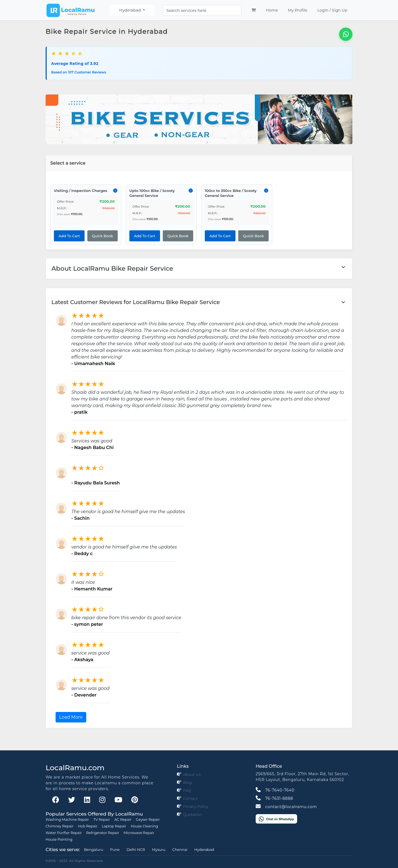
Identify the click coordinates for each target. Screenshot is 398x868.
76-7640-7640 (275, 790)
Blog (187, 782)
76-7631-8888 (274, 798)
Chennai (180, 849)
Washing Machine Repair (67, 820)
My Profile (298, 10)
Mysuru (159, 849)
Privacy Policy (196, 806)
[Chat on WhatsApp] (276, 819)
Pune (115, 849)
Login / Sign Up (332, 10)
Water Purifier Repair (64, 833)
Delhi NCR (136, 849)
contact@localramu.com (286, 807)
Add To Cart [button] (69, 236)
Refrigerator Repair (103, 833)
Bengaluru (94, 849)
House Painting (59, 839)
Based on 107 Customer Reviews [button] (79, 72)
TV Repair (102, 820)
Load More (71, 717)
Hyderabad (130, 10)
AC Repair (123, 820)
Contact (190, 798)
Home (273, 10)
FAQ (187, 790)
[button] (199, 302)
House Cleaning (144, 826)
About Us (192, 774)
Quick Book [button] (102, 236)
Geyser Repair (148, 820)
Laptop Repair (114, 826)
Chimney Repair (60, 826)
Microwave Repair (139, 833)
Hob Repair (88, 826)
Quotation (193, 814)
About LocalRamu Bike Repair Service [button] (199, 268)
